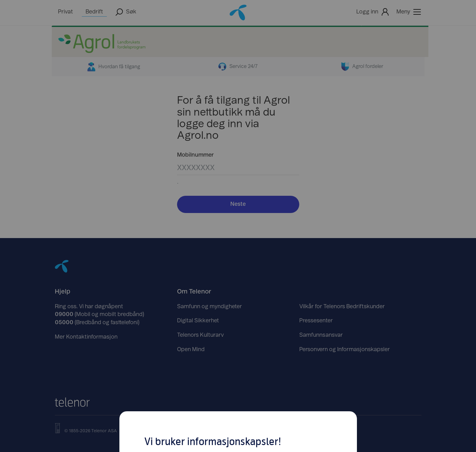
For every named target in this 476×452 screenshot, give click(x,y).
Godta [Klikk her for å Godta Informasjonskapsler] (286, 248)
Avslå (190, 248)
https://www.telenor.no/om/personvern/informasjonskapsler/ (224, 300)
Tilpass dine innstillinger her (238, 273)
